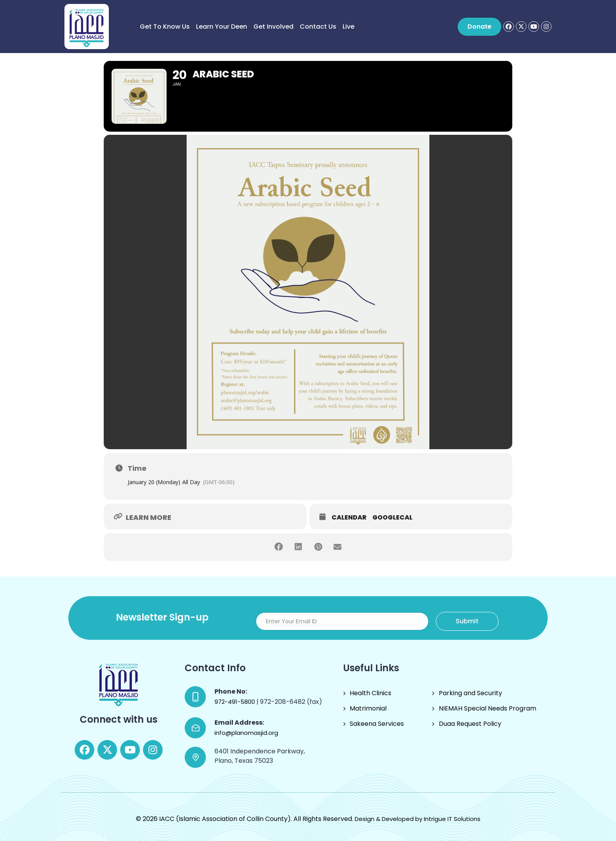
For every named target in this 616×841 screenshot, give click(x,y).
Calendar (349, 518)
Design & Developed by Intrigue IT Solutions (418, 819)
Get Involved (273, 27)
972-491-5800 (236, 702)
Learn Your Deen (222, 27)
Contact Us (318, 27)
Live (348, 27)
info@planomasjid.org (246, 733)
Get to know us (165, 27)
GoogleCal (392, 518)
